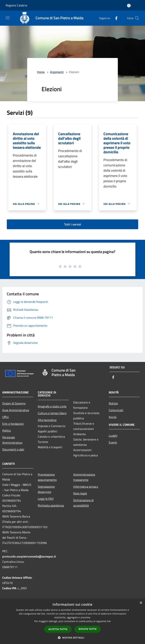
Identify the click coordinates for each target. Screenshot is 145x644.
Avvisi (113, 417)
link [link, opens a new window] (109, 621)
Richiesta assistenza (51, 505)
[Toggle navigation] (8, 18)
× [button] (141, 603)
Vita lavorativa (47, 420)
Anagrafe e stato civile (52, 406)
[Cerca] (137, 18)
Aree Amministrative (16, 410)
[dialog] (72, 621)
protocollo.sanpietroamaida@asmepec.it (29, 556)
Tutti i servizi (73, 224)
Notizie (113, 403)
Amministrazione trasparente (84, 477)
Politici (7, 430)
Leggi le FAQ (46, 499)
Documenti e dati (13, 449)
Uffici (6, 417)
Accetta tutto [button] (58, 629)
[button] (72, 638)
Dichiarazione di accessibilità (83, 503)
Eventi (113, 442)
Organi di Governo (14, 403)
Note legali (80, 493)
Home (41, 72)
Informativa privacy (86, 487)
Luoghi (113, 436)
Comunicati (116, 410)
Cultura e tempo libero (52, 413)
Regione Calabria (16, 5)
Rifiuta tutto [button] (88, 629)
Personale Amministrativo (12, 440)
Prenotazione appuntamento (47, 477)
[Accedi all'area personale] (129, 6)
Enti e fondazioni (13, 424)
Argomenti (57, 72)
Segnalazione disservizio (46, 489)
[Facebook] (115, 18)
